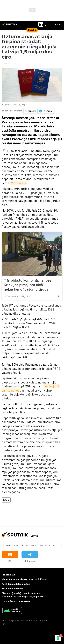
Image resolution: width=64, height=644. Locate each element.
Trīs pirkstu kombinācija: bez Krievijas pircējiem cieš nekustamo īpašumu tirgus (28, 285)
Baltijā (18, 545)
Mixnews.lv (18, 183)
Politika (58, 545)
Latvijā (6, 500)
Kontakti (45, 579)
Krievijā (45, 545)
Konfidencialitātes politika (16, 584)
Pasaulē (31, 545)
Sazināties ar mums (12, 589)
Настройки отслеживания (16, 601)
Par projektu (8, 575)
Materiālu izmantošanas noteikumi (20, 579)
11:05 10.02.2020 (11, 64)
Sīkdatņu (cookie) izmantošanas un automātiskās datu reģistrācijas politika (23, 595)
